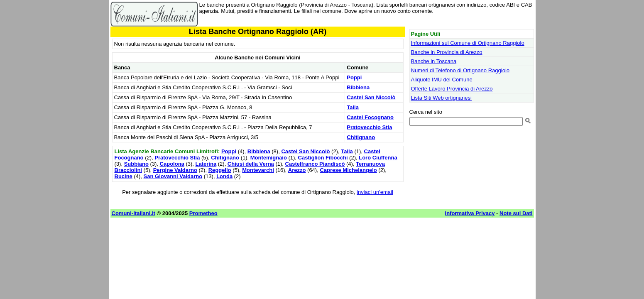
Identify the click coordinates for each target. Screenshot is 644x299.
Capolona (172, 164)
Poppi (354, 77)
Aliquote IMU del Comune (442, 80)
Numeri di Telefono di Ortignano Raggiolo (460, 70)
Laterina (206, 164)
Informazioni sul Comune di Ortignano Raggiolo (468, 43)
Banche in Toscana (434, 61)
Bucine (124, 176)
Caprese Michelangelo (348, 170)
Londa (224, 176)
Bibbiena (358, 87)
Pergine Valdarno (175, 170)
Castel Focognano (370, 117)
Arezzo (297, 170)
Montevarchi (258, 170)
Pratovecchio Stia (369, 127)
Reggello (220, 170)
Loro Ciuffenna (378, 158)
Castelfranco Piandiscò (315, 164)
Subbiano (136, 164)
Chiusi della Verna (251, 164)
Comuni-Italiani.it (133, 213)
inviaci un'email (375, 192)
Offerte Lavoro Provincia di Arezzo (452, 89)
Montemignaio (269, 158)
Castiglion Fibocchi (323, 158)
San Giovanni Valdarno (173, 176)
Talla (353, 107)
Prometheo (203, 213)
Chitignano (361, 137)
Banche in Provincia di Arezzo (447, 52)
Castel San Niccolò (371, 97)
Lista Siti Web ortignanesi (441, 98)
